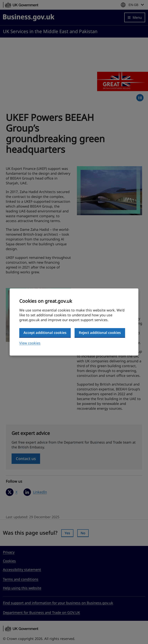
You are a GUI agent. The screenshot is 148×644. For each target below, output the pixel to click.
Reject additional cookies (100, 333)
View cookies (30, 343)
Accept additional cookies (45, 333)
